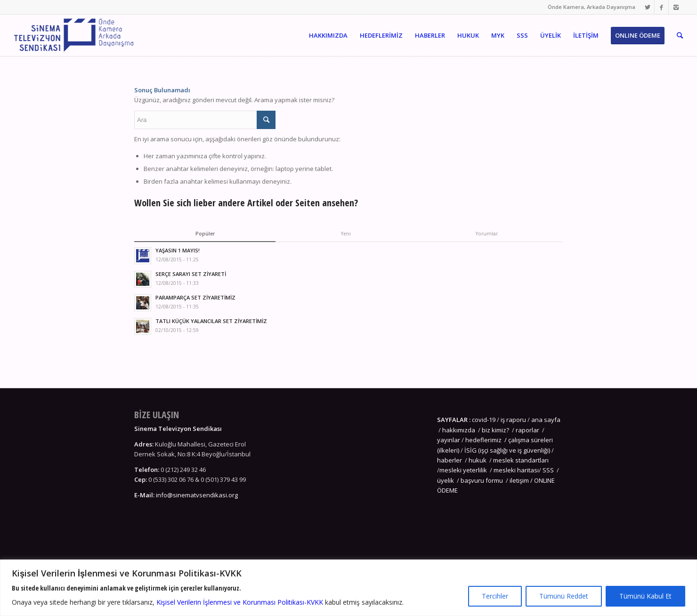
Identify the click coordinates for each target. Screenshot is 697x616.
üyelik (446, 480)
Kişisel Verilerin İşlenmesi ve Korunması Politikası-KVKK (240, 602)
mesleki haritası (516, 470)
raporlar (527, 430)
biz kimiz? (496, 430)
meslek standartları (520, 460)
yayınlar (449, 440)
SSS (548, 470)
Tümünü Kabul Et (645, 596)
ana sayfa (545, 420)
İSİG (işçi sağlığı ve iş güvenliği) (507, 450)
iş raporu (513, 420)
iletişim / (522, 480)
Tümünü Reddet (564, 596)
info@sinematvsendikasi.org (197, 495)
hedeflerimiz (483, 440)
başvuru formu (482, 480)
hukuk (478, 460)
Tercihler (495, 596)
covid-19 (484, 420)
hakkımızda (459, 430)
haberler (450, 460)
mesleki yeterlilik (463, 470)
